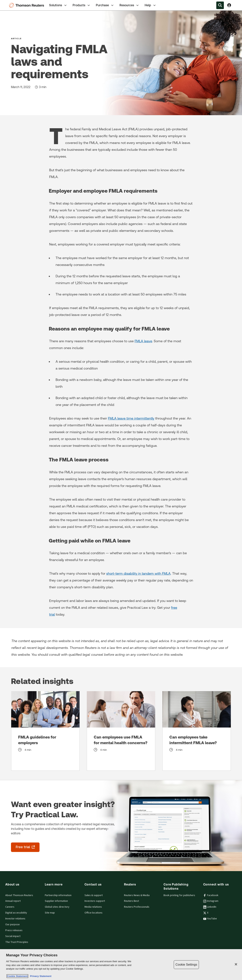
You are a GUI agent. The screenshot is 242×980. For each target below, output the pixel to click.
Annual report (13, 901)
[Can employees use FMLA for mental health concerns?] (121, 731)
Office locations (93, 913)
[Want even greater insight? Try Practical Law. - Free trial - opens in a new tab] (25, 847)
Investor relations (15, 919)
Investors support (95, 901)
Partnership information (58, 895)
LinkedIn (210, 907)
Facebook (211, 895)
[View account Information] (229, 5)
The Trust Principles (17, 942)
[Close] (236, 964)
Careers (10, 907)
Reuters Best (131, 901)
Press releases (14, 930)
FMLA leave (143, 341)
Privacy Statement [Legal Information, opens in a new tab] (40, 976)
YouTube (210, 919)
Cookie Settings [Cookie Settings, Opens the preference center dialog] (186, 965)
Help (150, 5)
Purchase (105, 5)
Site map (50, 913)
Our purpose (12, 925)
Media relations (93, 907)
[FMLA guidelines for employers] (45, 731)
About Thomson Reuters (19, 895)
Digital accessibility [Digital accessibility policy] (16, 913)
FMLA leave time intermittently (131, 418)
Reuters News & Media (137, 895)
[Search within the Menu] (220, 5)
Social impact (13, 936)
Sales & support (94, 895)
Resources (129, 5)
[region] (121, 965)
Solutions (58, 5)
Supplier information (56, 901)
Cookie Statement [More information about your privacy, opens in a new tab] (17, 976)
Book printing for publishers (179, 895)
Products (82, 5)
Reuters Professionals (137, 907)
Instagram (211, 901)
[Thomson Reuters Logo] (27, 5)
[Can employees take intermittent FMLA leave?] (197, 731)
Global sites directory (57, 907)
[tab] (58, 5)
